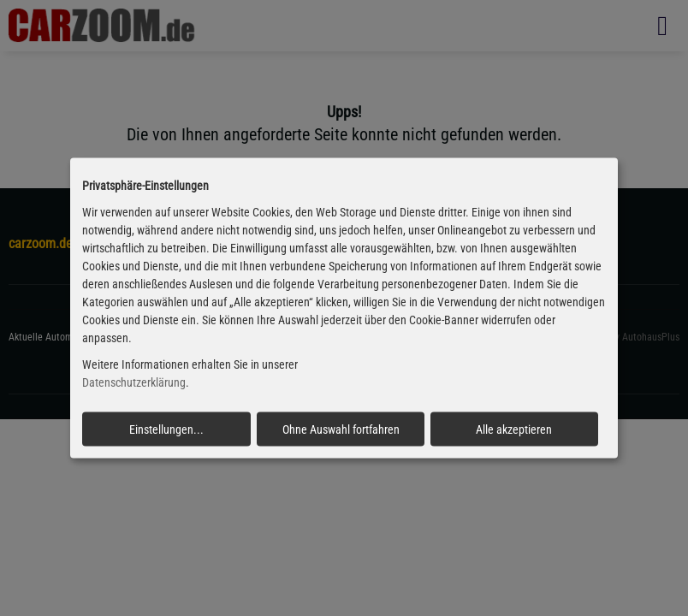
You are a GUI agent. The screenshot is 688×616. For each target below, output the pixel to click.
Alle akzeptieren (514, 429)
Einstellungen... (166, 429)
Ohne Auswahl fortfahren (341, 429)
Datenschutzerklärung (134, 382)
